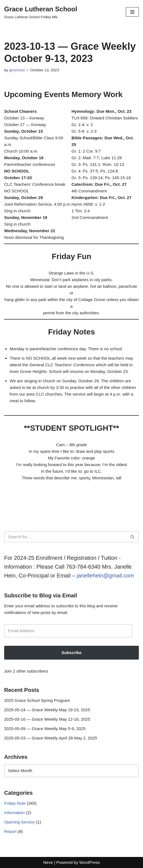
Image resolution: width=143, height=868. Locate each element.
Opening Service (19, 822)
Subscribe (71, 653)
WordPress (90, 862)
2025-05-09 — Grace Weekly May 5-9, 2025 (45, 729)
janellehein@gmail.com (105, 576)
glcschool (17, 70)
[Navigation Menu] (132, 12)
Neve (48, 862)
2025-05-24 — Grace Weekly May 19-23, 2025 (47, 710)
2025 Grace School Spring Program (37, 700)
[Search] (65, 537)
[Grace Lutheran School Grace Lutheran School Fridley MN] (41, 12)
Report (10, 831)
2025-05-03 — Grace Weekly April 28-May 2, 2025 (51, 738)
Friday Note (15, 803)
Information (15, 813)
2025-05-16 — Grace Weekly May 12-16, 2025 (47, 719)
